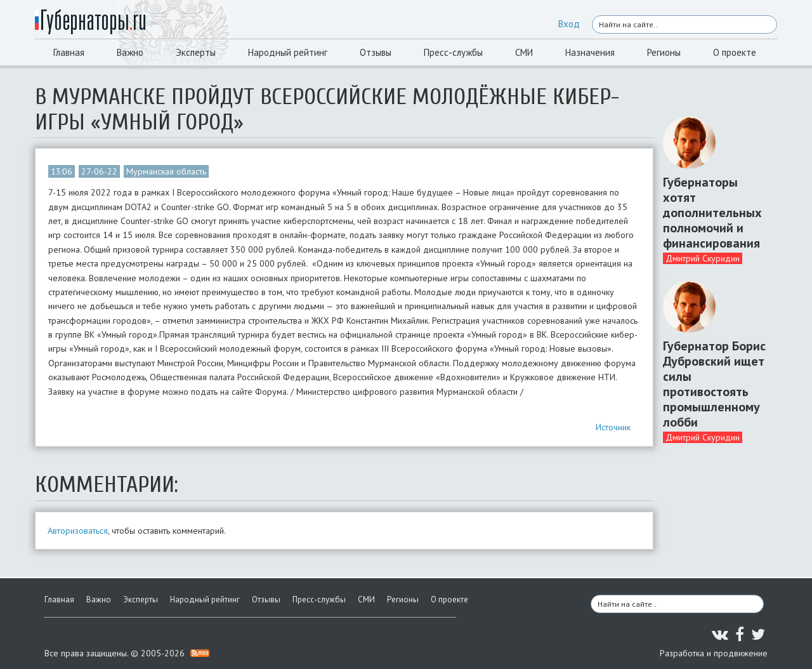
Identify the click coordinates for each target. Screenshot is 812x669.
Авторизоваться (78, 531)
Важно (130, 52)
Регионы (664, 52)
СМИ (524, 52)
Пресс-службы (453, 52)
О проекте (735, 52)
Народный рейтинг (288, 52)
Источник (613, 427)
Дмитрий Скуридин (703, 258)
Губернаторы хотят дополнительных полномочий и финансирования (712, 213)
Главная (69, 52)
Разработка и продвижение (714, 653)
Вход (569, 24)
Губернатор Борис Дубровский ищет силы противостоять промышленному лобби (714, 384)
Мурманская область (166, 171)
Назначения (590, 52)
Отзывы (376, 52)
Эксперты (196, 52)
